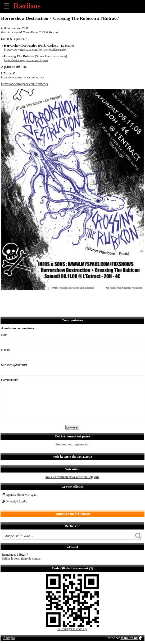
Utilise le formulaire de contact (22, 559)
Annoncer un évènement (73, 514)
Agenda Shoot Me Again (22, 495)
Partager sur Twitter (17, 297)
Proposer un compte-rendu (72, 444)
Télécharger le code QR (72, 629)
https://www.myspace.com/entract (23, 77)
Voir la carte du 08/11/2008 (72, 457)
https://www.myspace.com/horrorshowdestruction (36, 50)
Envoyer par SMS (40, 297)
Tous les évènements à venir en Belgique (72, 477)
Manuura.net (129, 638)
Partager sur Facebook (5, 297)
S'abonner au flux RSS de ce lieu (64, 297)
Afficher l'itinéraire (75, 297)
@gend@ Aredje (16, 501)
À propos (9, 638)
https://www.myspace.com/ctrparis (26, 60)
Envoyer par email (29, 297)
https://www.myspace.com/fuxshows (24, 84)
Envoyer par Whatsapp (52, 297)
